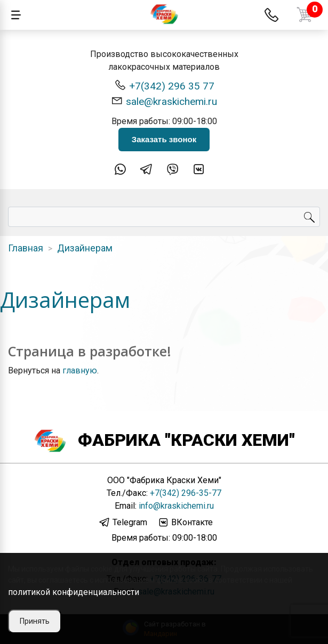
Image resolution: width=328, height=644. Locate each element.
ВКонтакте (185, 523)
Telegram (123, 523)
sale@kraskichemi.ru (164, 101)
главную (80, 370)
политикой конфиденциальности (74, 592)
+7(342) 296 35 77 (164, 85)
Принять (35, 621)
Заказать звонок (164, 139)
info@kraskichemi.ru (176, 506)
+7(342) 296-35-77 (186, 493)
